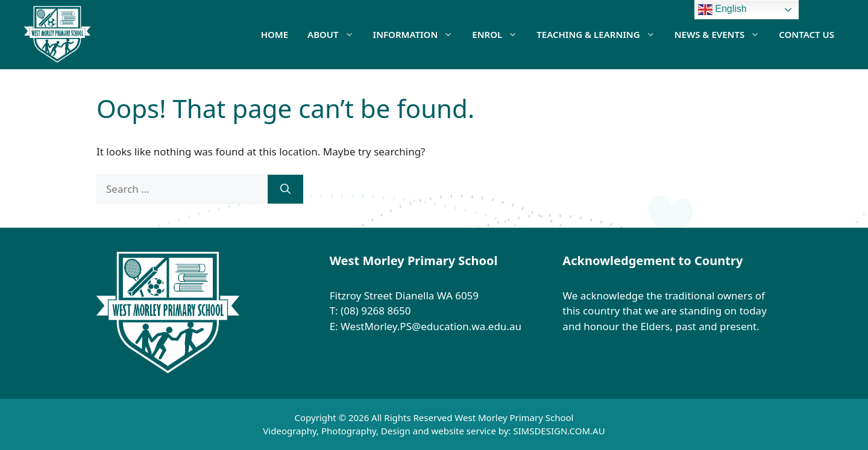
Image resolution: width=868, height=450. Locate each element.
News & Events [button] (722, 34)
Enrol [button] (499, 34)
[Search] (285, 189)
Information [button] (418, 34)
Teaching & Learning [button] (600, 34)
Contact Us (807, 34)
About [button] (335, 34)
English (722, 10)
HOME (275, 34)
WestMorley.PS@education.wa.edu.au (432, 326)
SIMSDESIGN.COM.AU (559, 431)
